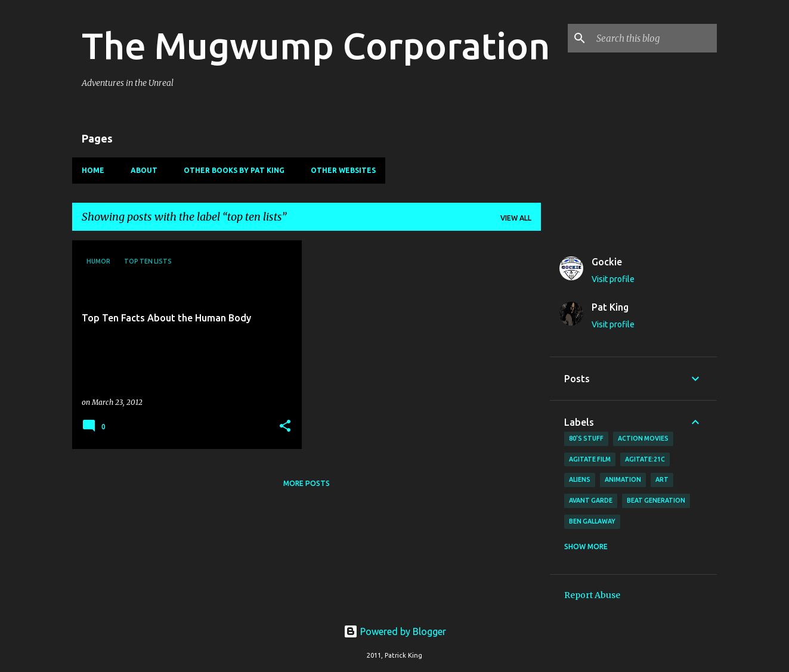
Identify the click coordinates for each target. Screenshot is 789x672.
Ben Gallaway (592, 521)
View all (516, 218)
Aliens (580, 479)
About (144, 170)
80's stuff (586, 438)
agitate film (590, 459)
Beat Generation (656, 500)
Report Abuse (592, 595)
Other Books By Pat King (234, 170)
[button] (285, 427)
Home (93, 170)
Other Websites (343, 170)
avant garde (591, 500)
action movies (643, 438)
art (662, 479)
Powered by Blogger (395, 631)
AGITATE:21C (645, 459)
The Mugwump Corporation (316, 45)
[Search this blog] (654, 38)
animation (623, 479)
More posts (307, 483)
